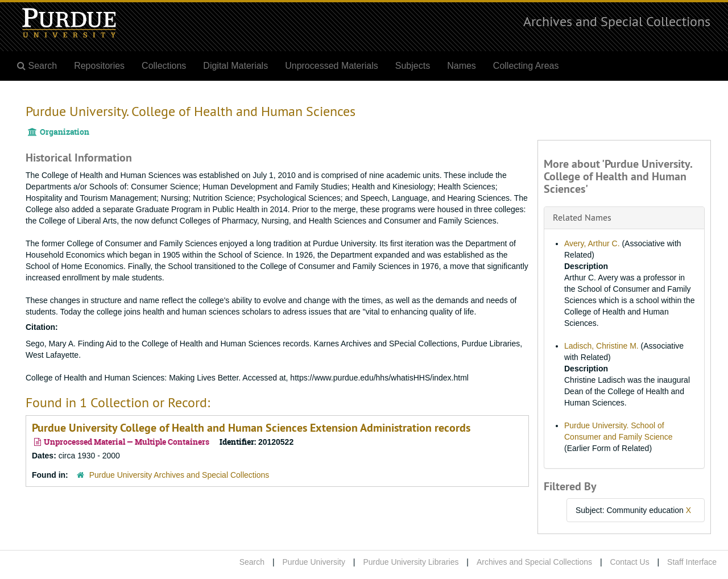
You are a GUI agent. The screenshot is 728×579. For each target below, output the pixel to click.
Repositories (99, 66)
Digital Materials (235, 66)
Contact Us (629, 562)
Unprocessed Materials (332, 66)
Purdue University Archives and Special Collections (179, 475)
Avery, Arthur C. (592, 243)
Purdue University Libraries (411, 562)
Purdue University (314, 562)
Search (252, 562)
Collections (164, 66)
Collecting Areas (526, 66)
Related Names (582, 217)
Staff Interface (692, 562)
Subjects (413, 66)
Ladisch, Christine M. (601, 346)
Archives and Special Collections (617, 21)
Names (462, 66)
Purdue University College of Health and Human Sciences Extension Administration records (251, 428)
